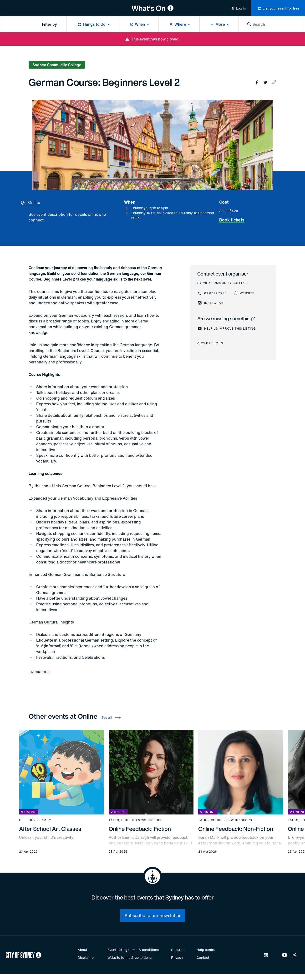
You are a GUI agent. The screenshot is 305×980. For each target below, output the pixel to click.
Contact (203, 957)
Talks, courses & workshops (136, 820)
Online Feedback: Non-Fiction (236, 829)
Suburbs (178, 950)
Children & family (35, 820)
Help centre (206, 950)
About (82, 950)
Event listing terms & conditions (133, 950)
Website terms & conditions (130, 957)
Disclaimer (86, 957)
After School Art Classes (50, 829)
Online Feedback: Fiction (140, 829)
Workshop (40, 672)
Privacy (177, 957)
